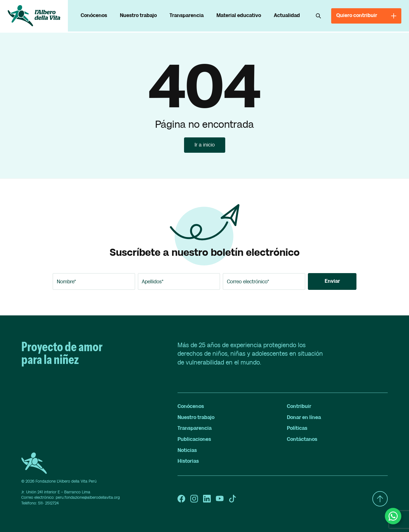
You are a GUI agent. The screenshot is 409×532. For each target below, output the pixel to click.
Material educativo (239, 16)
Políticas (297, 428)
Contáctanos (302, 439)
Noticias (187, 451)
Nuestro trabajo (138, 16)
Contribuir (299, 407)
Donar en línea (304, 418)
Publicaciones (194, 439)
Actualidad (287, 16)
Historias (188, 461)
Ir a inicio (205, 145)
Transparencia (187, 16)
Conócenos (94, 16)
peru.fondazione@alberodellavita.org (88, 498)
